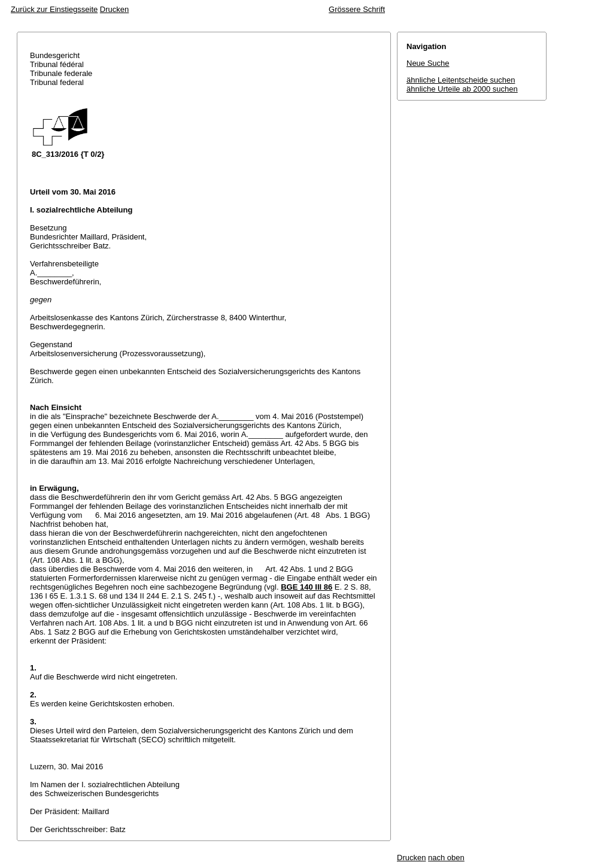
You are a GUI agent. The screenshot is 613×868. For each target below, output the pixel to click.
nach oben (446, 858)
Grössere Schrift (357, 9)
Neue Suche (428, 63)
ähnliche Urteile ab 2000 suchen (462, 89)
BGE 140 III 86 (306, 587)
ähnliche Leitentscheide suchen (461, 80)
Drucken (114, 9)
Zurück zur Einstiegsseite (54, 9)
